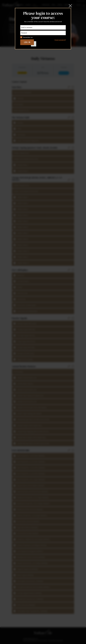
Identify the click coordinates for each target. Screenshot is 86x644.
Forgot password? (60, 40)
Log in (27, 42)
